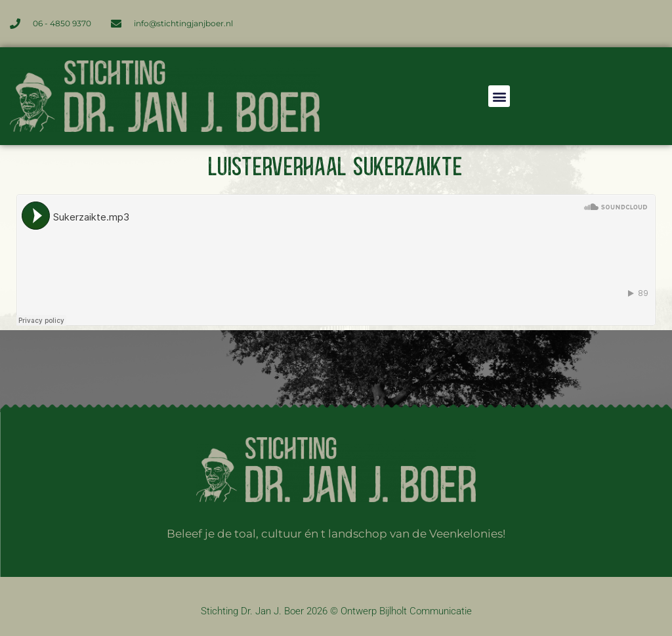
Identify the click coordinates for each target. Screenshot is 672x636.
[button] (499, 96)
